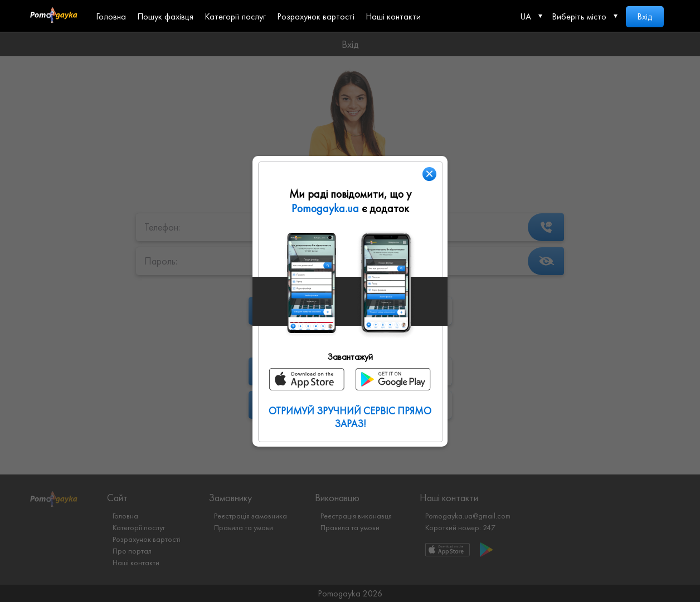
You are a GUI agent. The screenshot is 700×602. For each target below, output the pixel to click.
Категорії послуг (235, 16)
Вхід (645, 16)
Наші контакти (393, 16)
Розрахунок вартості (316, 16)
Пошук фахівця (165, 16)
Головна (111, 16)
